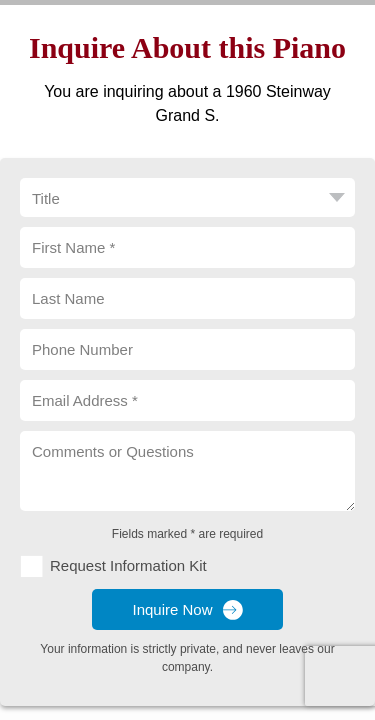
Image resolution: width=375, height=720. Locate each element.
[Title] (187, 197)
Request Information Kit (128, 565)
